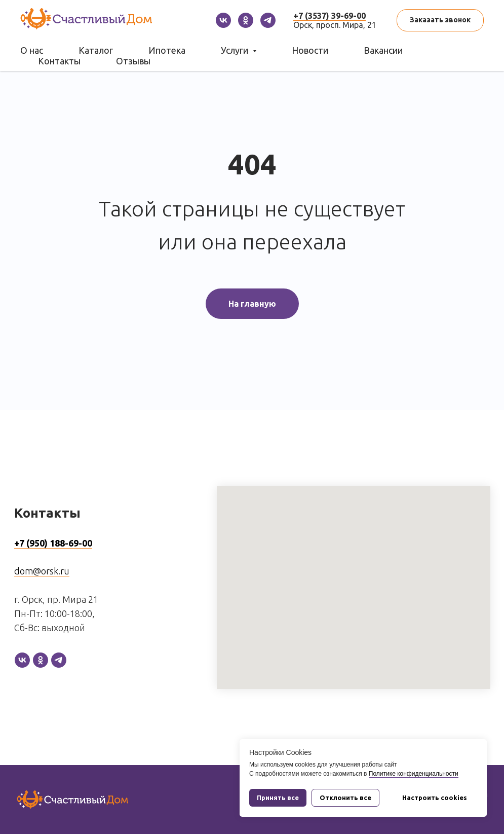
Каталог (96, 50)
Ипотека (167, 50)
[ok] (246, 20)
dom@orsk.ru (42, 571)
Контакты (59, 61)
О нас (32, 50)
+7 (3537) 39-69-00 (329, 16)
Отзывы (133, 61)
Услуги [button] (236, 50)
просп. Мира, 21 (346, 25)
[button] (440, 21)
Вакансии (383, 50)
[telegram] (268, 20)
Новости (310, 50)
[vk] (223, 20)
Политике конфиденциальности (414, 774)
